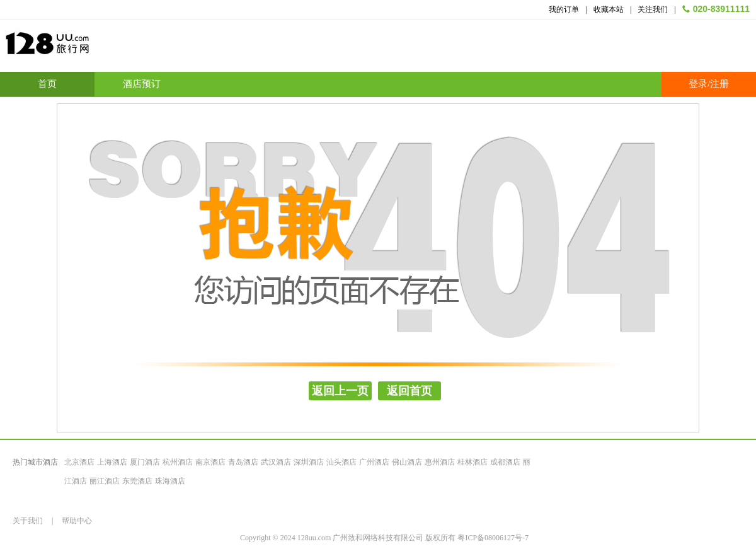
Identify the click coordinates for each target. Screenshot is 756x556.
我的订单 (564, 9)
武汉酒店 (276, 462)
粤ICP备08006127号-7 (493, 538)
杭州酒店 (178, 462)
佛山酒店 (407, 462)
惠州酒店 (440, 462)
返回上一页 (340, 391)
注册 (719, 84)
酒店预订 (142, 84)
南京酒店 (210, 462)
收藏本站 (609, 9)
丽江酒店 (105, 481)
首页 (47, 84)
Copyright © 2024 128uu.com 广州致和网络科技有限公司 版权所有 (349, 538)
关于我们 (28, 521)
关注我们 (653, 9)
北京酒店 (79, 462)
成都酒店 (505, 462)
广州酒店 (374, 462)
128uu (79, 48)
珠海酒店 (170, 481)
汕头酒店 (341, 462)
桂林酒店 (472, 462)
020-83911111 (721, 9)
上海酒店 (112, 462)
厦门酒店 (145, 462)
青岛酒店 (243, 462)
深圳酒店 (309, 462)
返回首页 (409, 391)
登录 (698, 84)
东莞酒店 (137, 481)
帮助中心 (77, 521)
